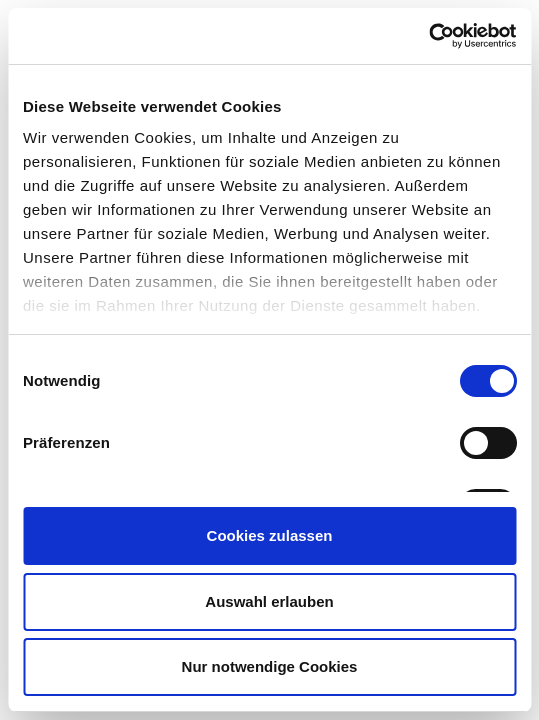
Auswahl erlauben (269, 601)
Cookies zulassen (270, 535)
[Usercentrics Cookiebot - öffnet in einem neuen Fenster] (428, 36)
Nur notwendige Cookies (270, 666)
